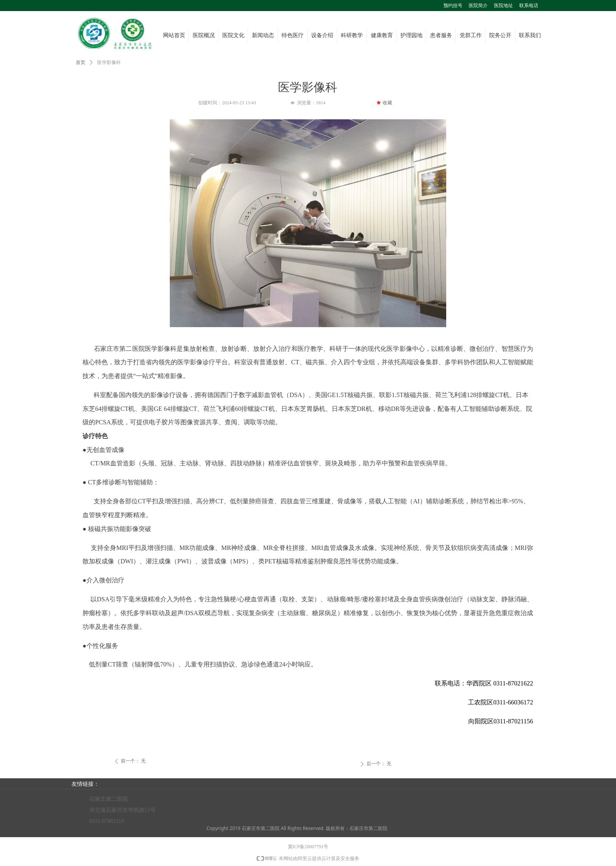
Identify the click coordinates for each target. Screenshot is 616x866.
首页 (81, 62)
